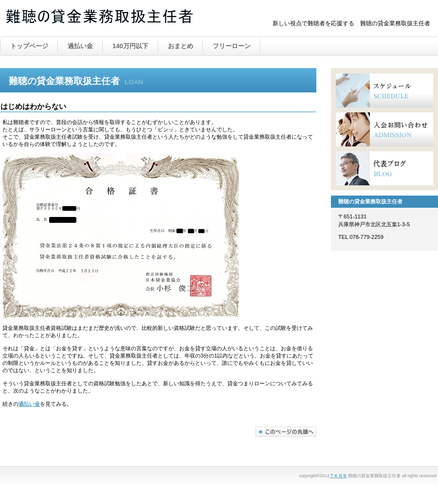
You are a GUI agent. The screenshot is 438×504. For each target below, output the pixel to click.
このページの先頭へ (286, 432)
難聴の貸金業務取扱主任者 (102, 19)
